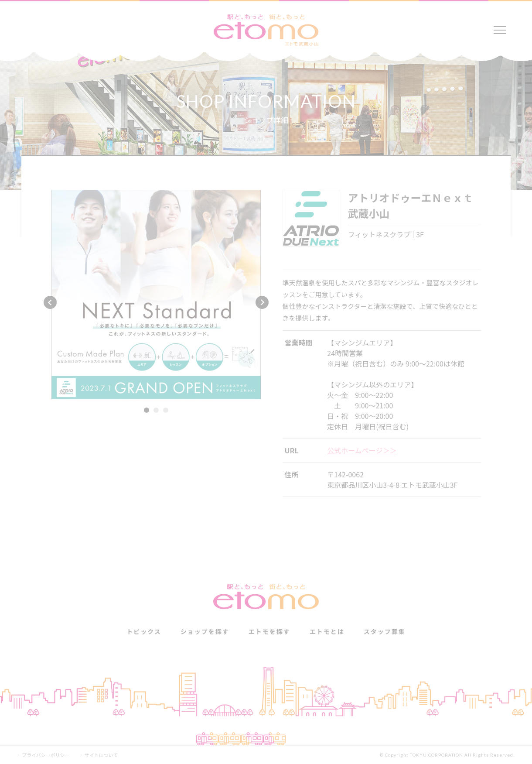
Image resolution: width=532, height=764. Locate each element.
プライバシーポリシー (46, 755)
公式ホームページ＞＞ (362, 450)
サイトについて (101, 755)
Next (262, 302)
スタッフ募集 (385, 631)
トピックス (144, 631)
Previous (50, 302)
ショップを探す (205, 631)
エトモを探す (269, 631)
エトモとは (327, 631)
